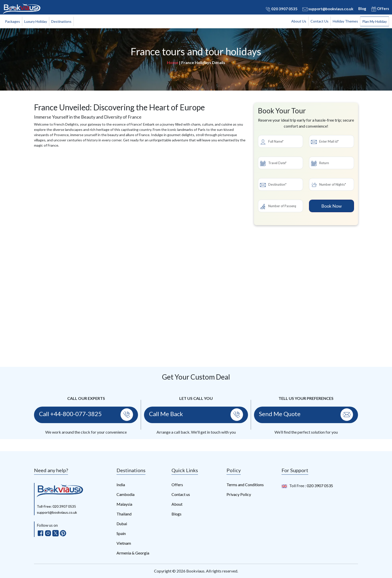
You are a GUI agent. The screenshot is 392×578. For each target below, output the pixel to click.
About (177, 504)
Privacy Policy (239, 494)
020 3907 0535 (281, 9)
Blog (362, 9)
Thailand (124, 514)
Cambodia (125, 494)
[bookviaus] (60, 490)
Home (173, 62)
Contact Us (319, 21)
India (121, 485)
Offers (380, 9)
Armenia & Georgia (133, 553)
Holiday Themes (345, 21)
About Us (299, 21)
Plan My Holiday (374, 21)
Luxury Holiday (36, 21)
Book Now (331, 206)
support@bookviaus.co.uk (328, 9)
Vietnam (124, 543)
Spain (121, 533)
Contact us (181, 494)
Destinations (61, 21)
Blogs (176, 514)
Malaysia (124, 504)
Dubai (122, 524)
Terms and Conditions (245, 485)
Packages (12, 21)
